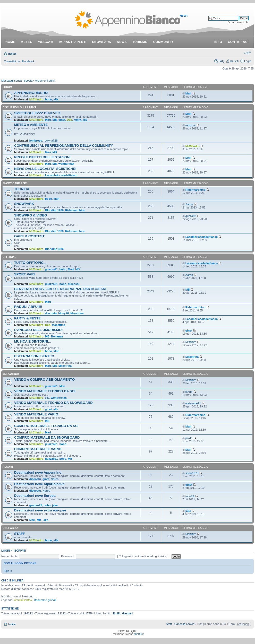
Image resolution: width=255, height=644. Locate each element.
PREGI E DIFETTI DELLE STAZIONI (42, 157)
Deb (69, 120)
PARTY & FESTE (27, 318)
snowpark (102, 42)
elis (47, 398)
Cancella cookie (184, 624)
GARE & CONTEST (29, 236)
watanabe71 (193, 403)
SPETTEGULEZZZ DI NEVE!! (37, 113)
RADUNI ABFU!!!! (28, 307)
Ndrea (55, 479)
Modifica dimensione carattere (247, 53)
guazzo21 (52, 269)
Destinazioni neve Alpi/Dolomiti (39, 484)
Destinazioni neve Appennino (38, 472)
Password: (68, 556)
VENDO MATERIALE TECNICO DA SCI (45, 391)
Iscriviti (234, 61)
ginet (62, 120)
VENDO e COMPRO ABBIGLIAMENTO (44, 380)
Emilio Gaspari (123, 613)
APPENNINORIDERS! (31, 93)
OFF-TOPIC (10, 257)
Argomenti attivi (45, 81)
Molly (77, 120)
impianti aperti (73, 42)
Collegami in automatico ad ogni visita (145, 556)
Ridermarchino (195, 190)
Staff (169, 624)
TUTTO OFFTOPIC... (30, 263)
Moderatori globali (45, 600)
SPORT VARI (24, 274)
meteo (27, 42)
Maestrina (77, 313)
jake (55, 505)
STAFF (20, 534)
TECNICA (22, 189)
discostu (74, 284)
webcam (46, 42)
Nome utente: (10, 556)
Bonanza (57, 336)
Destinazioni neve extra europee (40, 510)
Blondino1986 (54, 210)
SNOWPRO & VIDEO (31, 215)
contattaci (238, 42)
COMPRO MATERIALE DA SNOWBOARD (47, 437)
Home (10, 42)
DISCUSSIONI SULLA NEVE (19, 107)
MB (55, 120)
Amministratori (23, 600)
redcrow (190, 125)
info (218, 42)
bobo (49, 99)
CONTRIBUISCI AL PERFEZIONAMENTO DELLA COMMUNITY (64, 146)
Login (248, 61)
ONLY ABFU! (10, 528)
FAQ (221, 61)
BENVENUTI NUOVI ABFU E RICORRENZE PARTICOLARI (60, 289)
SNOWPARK (24, 204)
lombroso (36, 141)
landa (189, 392)
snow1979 (192, 473)
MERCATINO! (11, 374)
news (122, 42)
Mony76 (63, 313)
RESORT (8, 467)
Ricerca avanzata (238, 22)
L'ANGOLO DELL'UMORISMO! (39, 330)
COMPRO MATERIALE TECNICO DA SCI (46, 426)
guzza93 (191, 216)
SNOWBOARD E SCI (15, 183)
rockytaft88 (51, 141)
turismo (140, 42)
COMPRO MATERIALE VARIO (38, 449)
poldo (189, 438)
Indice (12, 54)
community (163, 42)
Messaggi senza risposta (17, 81)
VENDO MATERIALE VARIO (36, 414)
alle (56, 99)
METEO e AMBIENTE (31, 125)
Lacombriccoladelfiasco (61, 175)
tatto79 (190, 496)
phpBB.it (139, 634)
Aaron (189, 204)
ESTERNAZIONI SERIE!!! (34, 356)
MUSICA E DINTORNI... (32, 341)
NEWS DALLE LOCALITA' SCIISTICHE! (45, 169)
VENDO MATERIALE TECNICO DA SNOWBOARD (53, 403)
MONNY (191, 342)
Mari (188, 93)
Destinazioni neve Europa (35, 496)
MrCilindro (36, 99)
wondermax (66, 164)
